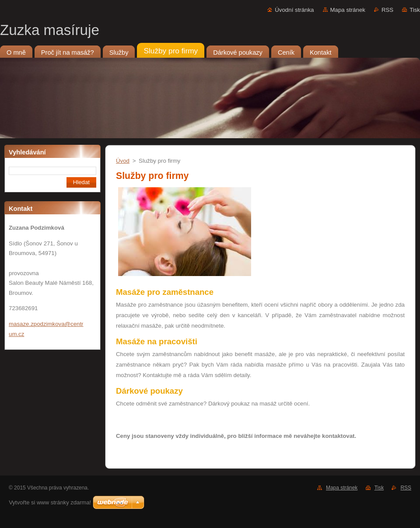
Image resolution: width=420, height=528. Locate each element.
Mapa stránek (348, 10)
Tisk (415, 10)
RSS (387, 10)
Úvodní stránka (294, 10)
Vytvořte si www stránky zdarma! (50, 502)
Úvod (123, 161)
